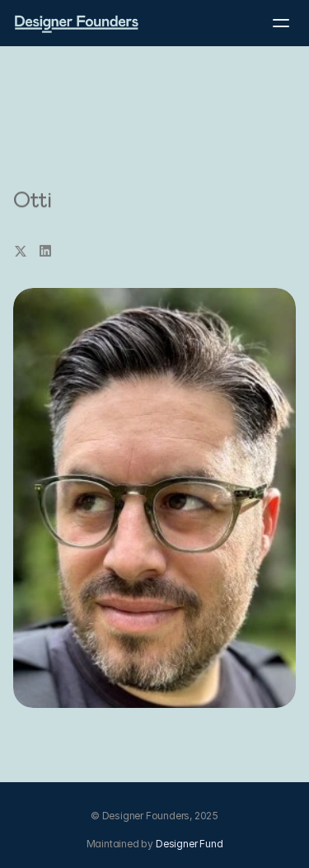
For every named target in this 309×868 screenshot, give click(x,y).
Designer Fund (189, 844)
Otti (32, 200)
